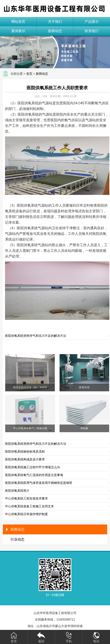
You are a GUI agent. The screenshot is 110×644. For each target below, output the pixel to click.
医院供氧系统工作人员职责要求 (57, 88)
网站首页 (18, 22)
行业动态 (17, 539)
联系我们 (92, 31)
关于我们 (55, 22)
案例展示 (18, 31)
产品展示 (92, 22)
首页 (29, 74)
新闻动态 (55, 31)
